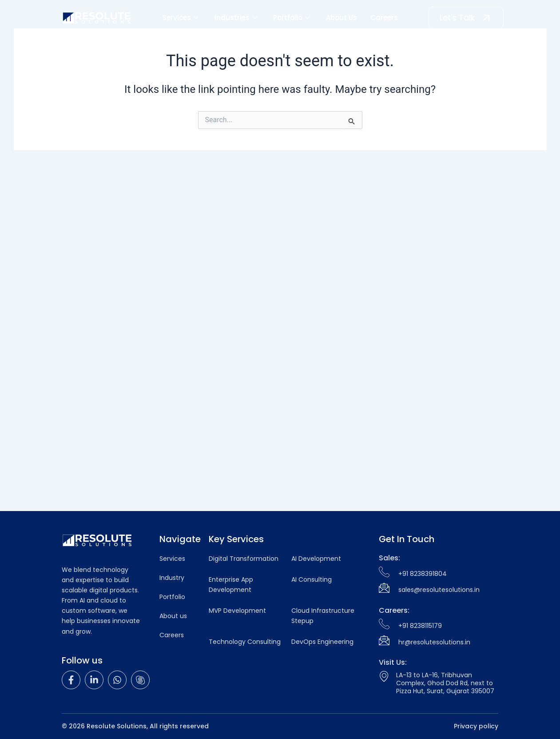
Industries (236, 18)
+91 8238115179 (420, 626)
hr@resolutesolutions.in (434, 642)
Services (181, 18)
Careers (384, 18)
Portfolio (292, 18)
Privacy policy (476, 726)
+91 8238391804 (423, 574)
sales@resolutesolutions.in (439, 590)
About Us (342, 18)
